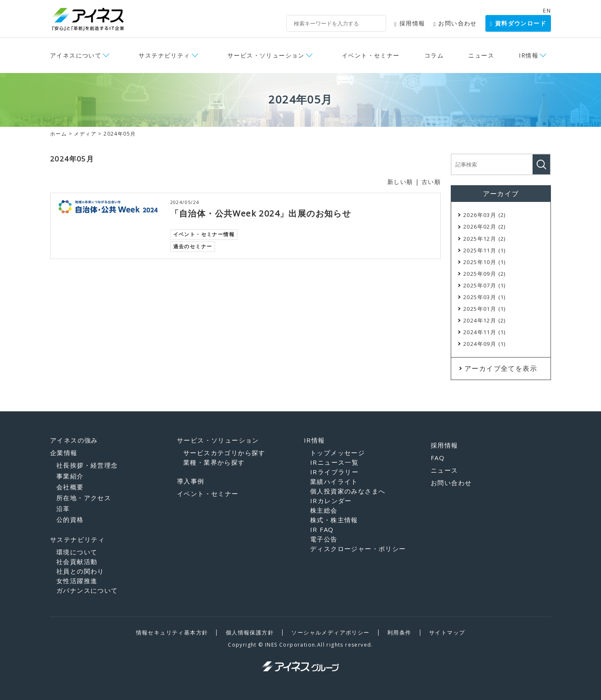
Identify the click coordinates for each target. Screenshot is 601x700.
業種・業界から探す (214, 462)
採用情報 (410, 23)
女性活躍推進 (77, 581)
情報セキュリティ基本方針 (172, 632)
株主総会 (324, 510)
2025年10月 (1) (485, 262)
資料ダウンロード (518, 23)
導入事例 (191, 481)
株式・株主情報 (334, 520)
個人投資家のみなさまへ (348, 491)
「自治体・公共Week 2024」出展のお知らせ (261, 213)
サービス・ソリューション (266, 55)
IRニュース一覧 (334, 462)
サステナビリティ (164, 55)
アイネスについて (76, 55)
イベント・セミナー (371, 55)
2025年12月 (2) (485, 239)
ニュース (481, 55)
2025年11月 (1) (485, 250)
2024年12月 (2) (485, 320)
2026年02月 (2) (485, 227)
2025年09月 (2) (485, 274)
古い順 (431, 182)
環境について (77, 552)
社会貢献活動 (77, 562)
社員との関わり (80, 571)
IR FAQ (322, 529)
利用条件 (399, 632)
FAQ (438, 458)
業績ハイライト (334, 481)
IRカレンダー (331, 501)
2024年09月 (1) (485, 344)
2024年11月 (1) (485, 332)
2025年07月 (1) (485, 285)
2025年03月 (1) (485, 297)
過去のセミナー (193, 246)
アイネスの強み (74, 440)
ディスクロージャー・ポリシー (358, 549)
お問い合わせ (455, 23)
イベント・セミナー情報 (204, 234)
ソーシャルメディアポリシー (330, 632)
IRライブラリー (334, 472)
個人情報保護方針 (250, 632)
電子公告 (324, 539)
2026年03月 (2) (485, 215)
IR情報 (529, 55)
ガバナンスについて (87, 590)
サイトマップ (447, 632)
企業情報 (64, 453)
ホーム (58, 134)
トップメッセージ (337, 453)
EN (547, 10)
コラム (434, 55)
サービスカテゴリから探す (224, 453)
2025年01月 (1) (485, 309)
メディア (85, 134)
